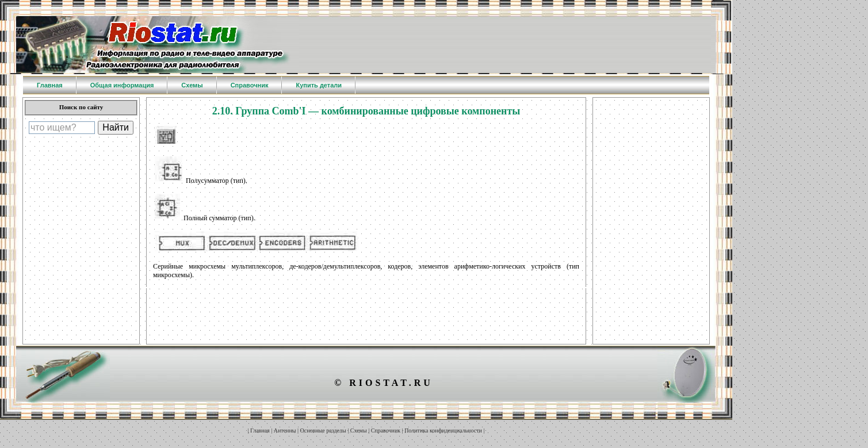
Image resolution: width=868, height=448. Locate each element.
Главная (260, 430)
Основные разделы (323, 430)
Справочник (386, 430)
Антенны (285, 430)
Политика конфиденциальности (443, 430)
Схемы (359, 430)
